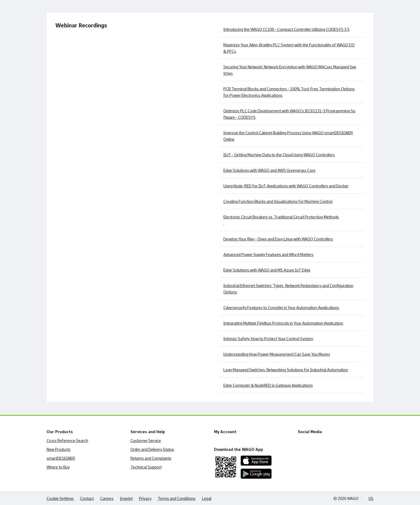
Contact (87, 498)
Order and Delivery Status (152, 449)
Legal (207, 498)
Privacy (145, 498)
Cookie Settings (60, 498)
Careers (107, 498)
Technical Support (146, 467)
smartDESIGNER (61, 458)
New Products (59, 449)
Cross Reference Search (67, 441)
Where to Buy (58, 467)
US (371, 498)
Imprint (126, 498)
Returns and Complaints (151, 458)
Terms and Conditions (177, 498)
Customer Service (146, 441)
